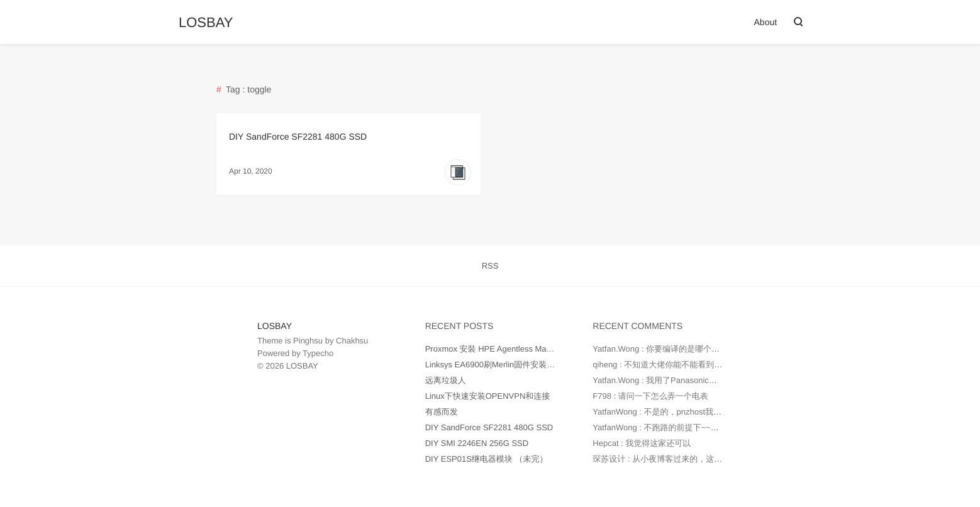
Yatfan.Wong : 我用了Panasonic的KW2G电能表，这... (691, 380)
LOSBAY (206, 23)
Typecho (318, 353)
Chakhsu (352, 341)
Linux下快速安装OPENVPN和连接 (488, 396)
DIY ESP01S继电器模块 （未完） (487, 459)
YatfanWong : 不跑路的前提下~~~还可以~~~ (673, 427)
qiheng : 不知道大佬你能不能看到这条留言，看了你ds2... (696, 365)
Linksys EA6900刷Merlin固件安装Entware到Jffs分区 (520, 365)
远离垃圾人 (446, 380)
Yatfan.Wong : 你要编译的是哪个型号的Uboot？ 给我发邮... (700, 349)
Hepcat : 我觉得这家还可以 (642, 443)
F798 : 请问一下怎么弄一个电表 (650, 396)
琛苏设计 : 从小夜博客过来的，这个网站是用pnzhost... (691, 459)
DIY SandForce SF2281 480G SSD (298, 136)
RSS (490, 266)
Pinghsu (308, 341)
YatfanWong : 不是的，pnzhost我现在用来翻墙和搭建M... (696, 412)
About (766, 22)
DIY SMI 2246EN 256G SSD (477, 443)
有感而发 (442, 412)
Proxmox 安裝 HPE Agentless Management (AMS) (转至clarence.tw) (549, 349)
